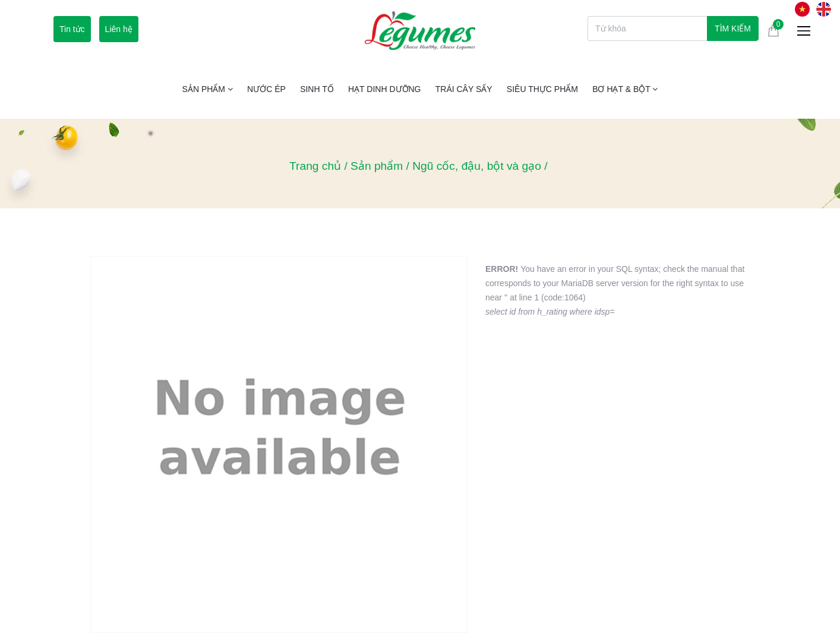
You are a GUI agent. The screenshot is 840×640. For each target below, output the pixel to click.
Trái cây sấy (464, 89)
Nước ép (266, 89)
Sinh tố (317, 89)
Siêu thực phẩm (542, 89)
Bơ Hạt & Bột (625, 89)
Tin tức (72, 29)
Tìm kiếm (733, 28)
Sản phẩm (208, 89)
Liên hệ (119, 29)
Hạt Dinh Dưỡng (385, 89)
